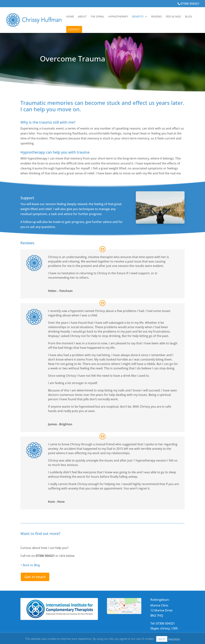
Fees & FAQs (173, 17)
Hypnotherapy (118, 17)
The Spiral (97, 17)
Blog (188, 17)
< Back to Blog (30, 565)
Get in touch (35, 577)
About (82, 17)
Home (70, 17)
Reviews (157, 17)
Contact (74, 30)
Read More (174, 639)
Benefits (138, 17)
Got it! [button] (162, 639)
